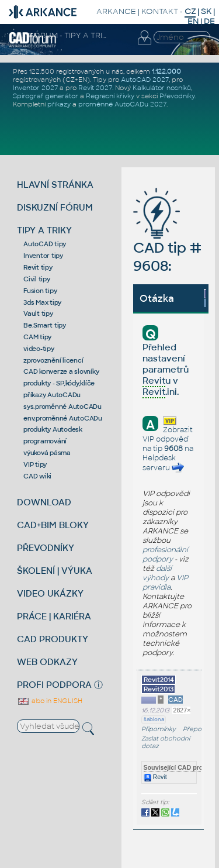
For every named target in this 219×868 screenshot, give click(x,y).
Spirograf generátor (46, 96)
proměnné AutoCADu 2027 (122, 104)
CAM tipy (37, 337)
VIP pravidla (165, 583)
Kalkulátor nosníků (162, 88)
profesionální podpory (165, 554)
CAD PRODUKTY (53, 639)
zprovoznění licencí (53, 360)
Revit (155, 777)
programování (45, 441)
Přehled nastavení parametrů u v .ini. (166, 370)
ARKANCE (116, 11)
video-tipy (39, 349)
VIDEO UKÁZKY (50, 593)
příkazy (59, 104)
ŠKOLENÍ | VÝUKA (55, 571)
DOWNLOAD (44, 502)
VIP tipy (35, 464)
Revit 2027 (95, 88)
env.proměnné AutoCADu (63, 418)
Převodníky (177, 96)
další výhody (157, 573)
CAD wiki (37, 476)
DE (209, 21)
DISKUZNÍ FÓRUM (55, 207)
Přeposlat (197, 729)
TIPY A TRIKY (44, 230)
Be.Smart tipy (45, 325)
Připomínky (159, 729)
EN (193, 21)
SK (206, 11)
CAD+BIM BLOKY (53, 525)
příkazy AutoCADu (52, 395)
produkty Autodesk (53, 429)
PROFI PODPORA (54, 685)
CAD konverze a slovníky (61, 371)
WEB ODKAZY (47, 662)
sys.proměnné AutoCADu (62, 407)
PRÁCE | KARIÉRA (54, 616)
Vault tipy (38, 314)
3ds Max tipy (42, 302)
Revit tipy (38, 267)
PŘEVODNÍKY (46, 548)
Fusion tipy (40, 291)
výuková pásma (47, 453)
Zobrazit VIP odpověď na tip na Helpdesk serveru (168, 449)
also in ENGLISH (50, 701)
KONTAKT (160, 11)
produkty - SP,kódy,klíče (59, 383)
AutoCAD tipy (45, 244)
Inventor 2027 (35, 88)
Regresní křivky (110, 96)
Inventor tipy (43, 256)
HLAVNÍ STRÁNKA (55, 185)
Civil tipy (37, 279)
